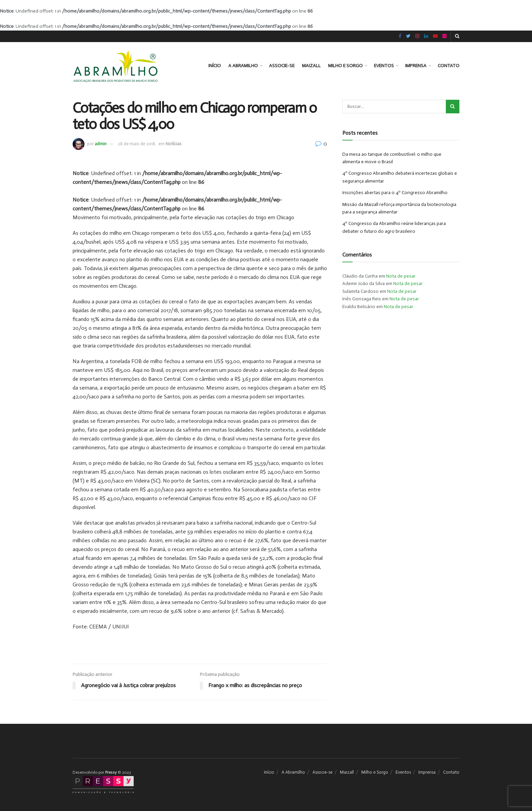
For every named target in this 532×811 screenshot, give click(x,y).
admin (101, 144)
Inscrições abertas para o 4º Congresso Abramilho (395, 193)
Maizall (311, 66)
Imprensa (416, 66)
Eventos (384, 66)
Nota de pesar (401, 276)
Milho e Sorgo (345, 66)
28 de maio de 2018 (137, 144)
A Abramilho (243, 66)
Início (215, 66)
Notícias (173, 144)
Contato (449, 66)
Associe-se (282, 66)
